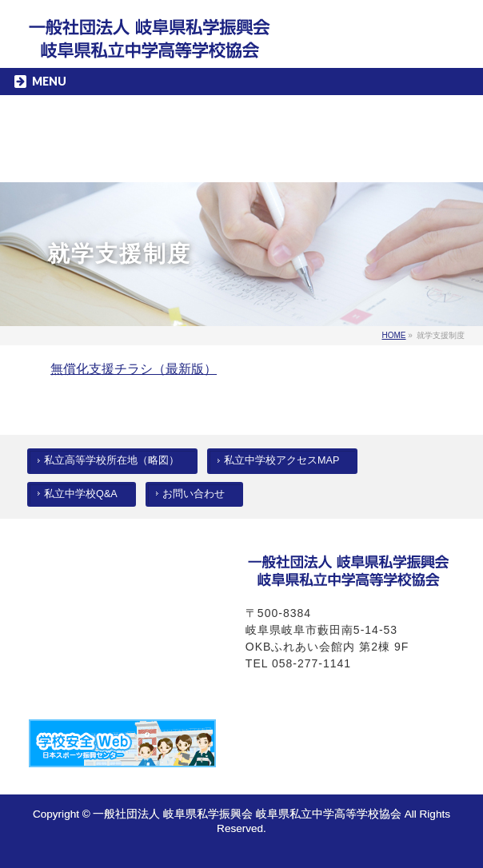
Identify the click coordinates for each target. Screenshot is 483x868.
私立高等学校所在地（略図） (112, 460)
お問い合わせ (194, 494)
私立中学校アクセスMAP (281, 460)
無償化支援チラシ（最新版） (134, 369)
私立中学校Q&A (81, 494)
